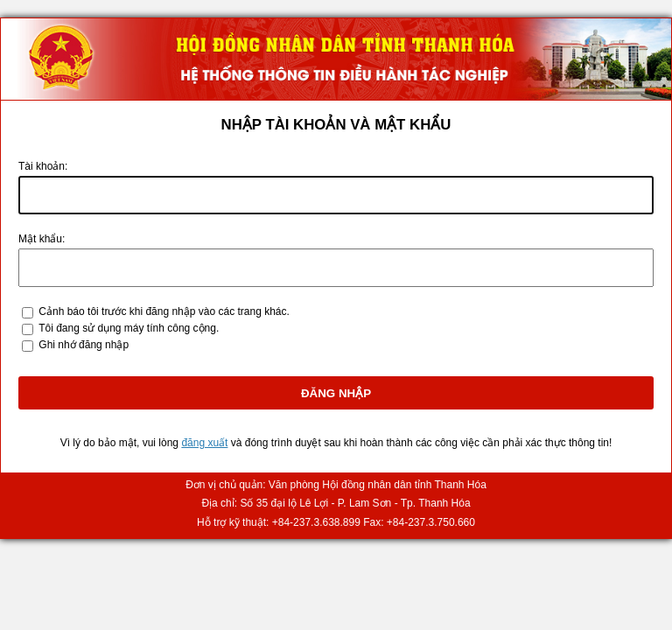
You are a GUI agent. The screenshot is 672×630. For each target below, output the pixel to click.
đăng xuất (204, 443)
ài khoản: (43, 166)
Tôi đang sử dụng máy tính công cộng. (129, 328)
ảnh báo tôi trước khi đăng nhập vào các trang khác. (164, 311)
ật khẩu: (42, 239)
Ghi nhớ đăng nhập (84, 345)
